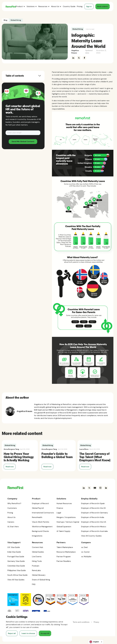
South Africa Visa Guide (17, 575)
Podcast (36, 566)
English (94, 642)
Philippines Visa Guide (17, 570)
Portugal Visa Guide (16, 557)
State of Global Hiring (41, 580)
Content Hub (38, 547)
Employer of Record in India (93, 517)
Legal (59, 513)
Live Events (37, 557)
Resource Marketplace (66, 552)
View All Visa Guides (16, 580)
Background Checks (40, 531)
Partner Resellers (64, 561)
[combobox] (96, 642)
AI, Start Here (13, 527)
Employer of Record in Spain (93, 503)
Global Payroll (38, 508)
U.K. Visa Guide (14, 547)
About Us (11, 517)
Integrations (37, 536)
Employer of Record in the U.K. (94, 522)
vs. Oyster (85, 552)
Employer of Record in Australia (94, 531)
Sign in (89, 6)
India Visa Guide (14, 552)
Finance (60, 508)
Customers (12, 508)
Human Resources (64, 503)
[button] (21, 6)
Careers (11, 522)
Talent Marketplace (65, 547)
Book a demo (103, 6)
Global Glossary (39, 575)
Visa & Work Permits (41, 522)
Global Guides (38, 552)
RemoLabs (36, 570)
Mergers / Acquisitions (66, 517)
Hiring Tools (37, 561)
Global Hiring (78, 29)
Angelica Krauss (75, 52)
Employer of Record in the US (93, 508)
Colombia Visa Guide (16, 566)
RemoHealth (37, 517)
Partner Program (64, 557)
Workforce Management (42, 527)
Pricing (80, 6)
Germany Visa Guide (16, 561)
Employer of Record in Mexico (94, 527)
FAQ (34, 584)
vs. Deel (84, 547)
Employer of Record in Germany (95, 513)
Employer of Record (40, 503)
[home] (11, 6)
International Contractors (43, 513)
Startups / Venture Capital (68, 522)
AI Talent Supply (63, 531)
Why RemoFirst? (14, 503)
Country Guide (69, 6)
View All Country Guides (91, 536)
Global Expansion (64, 527)
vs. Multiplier (86, 557)
